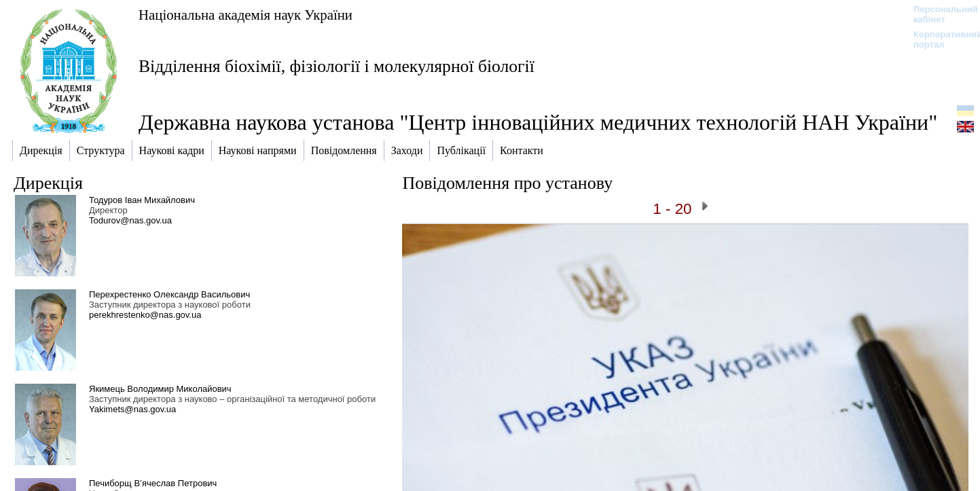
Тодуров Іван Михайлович (142, 200)
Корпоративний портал (939, 39)
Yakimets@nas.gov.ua (132, 409)
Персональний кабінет (939, 14)
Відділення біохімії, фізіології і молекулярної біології (337, 66)
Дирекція (48, 183)
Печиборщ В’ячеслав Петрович (153, 483)
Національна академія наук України (246, 15)
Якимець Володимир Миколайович (160, 389)
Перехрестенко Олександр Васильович (169, 294)
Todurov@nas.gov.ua (130, 220)
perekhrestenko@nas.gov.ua (145, 315)
